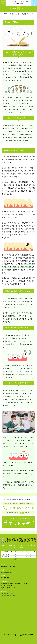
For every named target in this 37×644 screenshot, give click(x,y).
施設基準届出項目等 (9, 596)
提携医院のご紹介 (8, 593)
